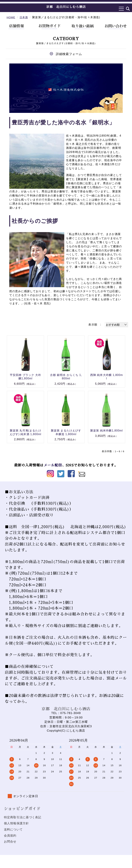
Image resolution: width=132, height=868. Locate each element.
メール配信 (53, 465)
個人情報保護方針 (16, 823)
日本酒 (24, 17)
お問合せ (10, 842)
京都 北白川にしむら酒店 (66, 7)
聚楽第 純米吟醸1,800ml (106, 431)
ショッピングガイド (22, 809)
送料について (13, 830)
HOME (11, 17)
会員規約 (10, 836)
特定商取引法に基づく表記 (23, 817)
